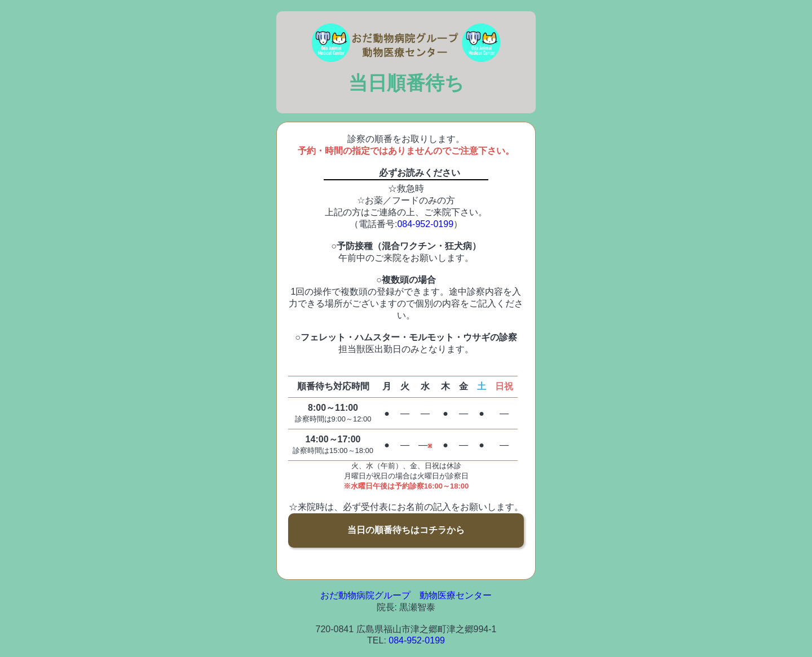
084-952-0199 (425, 224)
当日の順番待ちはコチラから (406, 530)
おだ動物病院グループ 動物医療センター (406, 595)
